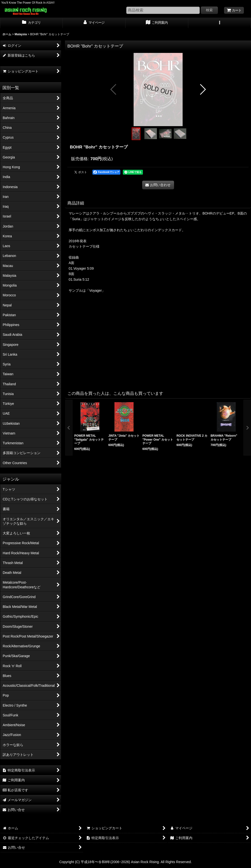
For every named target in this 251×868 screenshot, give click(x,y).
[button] (220, 23)
